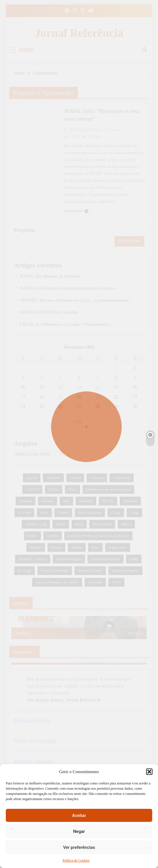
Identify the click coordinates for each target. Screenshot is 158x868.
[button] (149, 772)
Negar (79, 831)
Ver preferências (79, 847)
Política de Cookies (76, 860)
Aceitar (79, 815)
